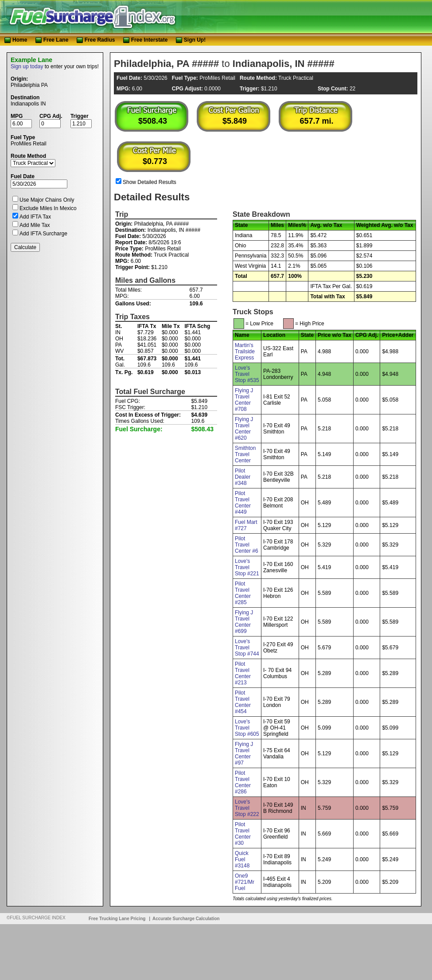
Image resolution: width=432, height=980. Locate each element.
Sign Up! (191, 40)
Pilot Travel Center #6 (247, 545)
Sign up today (27, 66)
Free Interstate (146, 40)
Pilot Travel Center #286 (243, 782)
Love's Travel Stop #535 (247, 374)
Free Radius (96, 40)
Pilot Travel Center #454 (243, 702)
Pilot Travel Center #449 (243, 503)
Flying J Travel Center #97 (244, 754)
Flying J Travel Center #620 (244, 429)
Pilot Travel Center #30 (243, 834)
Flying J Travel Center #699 (244, 622)
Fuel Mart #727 (246, 525)
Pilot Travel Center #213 (243, 673)
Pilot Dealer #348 (243, 477)
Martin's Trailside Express (245, 351)
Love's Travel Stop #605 (247, 728)
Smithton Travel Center (245, 454)
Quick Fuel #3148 (242, 859)
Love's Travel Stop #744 (247, 648)
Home (16, 40)
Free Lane (53, 40)
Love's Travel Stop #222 (247, 808)
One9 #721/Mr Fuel (245, 882)
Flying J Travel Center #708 (244, 400)
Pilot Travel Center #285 (243, 593)
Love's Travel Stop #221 (247, 567)
